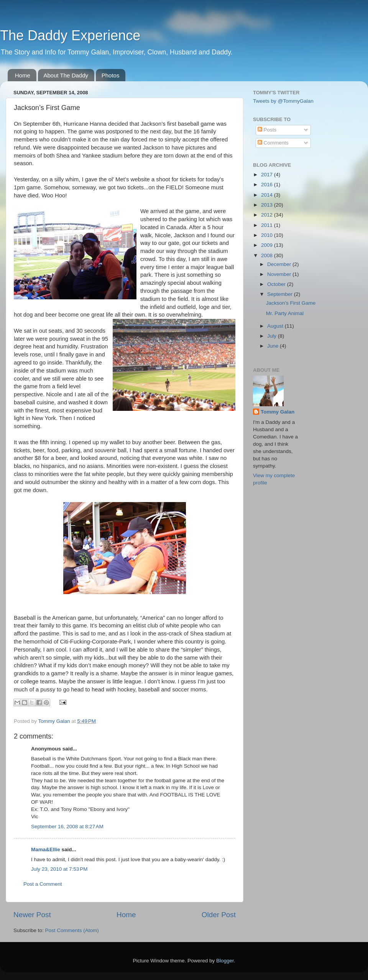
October (277, 284)
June (274, 346)
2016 (268, 185)
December (280, 264)
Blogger (225, 961)
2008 (268, 255)
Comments (273, 143)
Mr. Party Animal (285, 313)
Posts (267, 130)
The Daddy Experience (70, 35)
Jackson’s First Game (291, 303)
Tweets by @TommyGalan (283, 101)
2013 (268, 205)
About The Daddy (66, 75)
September (281, 294)
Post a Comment (43, 884)
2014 (268, 195)
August (276, 326)
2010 (268, 235)
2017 (268, 175)
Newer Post (32, 915)
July (273, 336)
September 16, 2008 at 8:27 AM (67, 827)
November (280, 274)
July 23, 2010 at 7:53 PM (59, 869)
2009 (268, 245)
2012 (268, 215)
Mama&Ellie (46, 849)
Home (23, 75)
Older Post (219, 915)
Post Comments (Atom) (72, 930)
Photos (111, 75)
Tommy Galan (278, 412)
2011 (268, 225)
